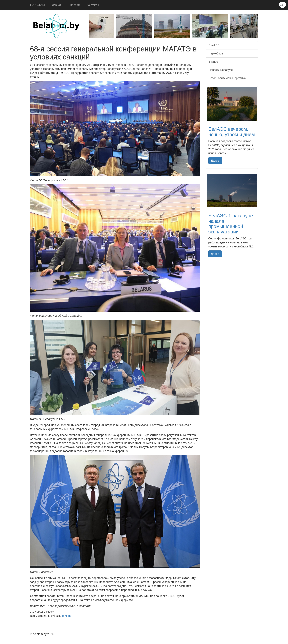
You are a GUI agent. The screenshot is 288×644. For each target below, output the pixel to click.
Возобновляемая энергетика (227, 78)
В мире (67, 616)
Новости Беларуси (221, 70)
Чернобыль (216, 53)
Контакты (93, 5)
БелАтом (37, 5)
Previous (86, 27)
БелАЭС (214, 45)
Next (261, 27)
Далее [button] (215, 161)
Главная (56, 5)
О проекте (74, 5)
